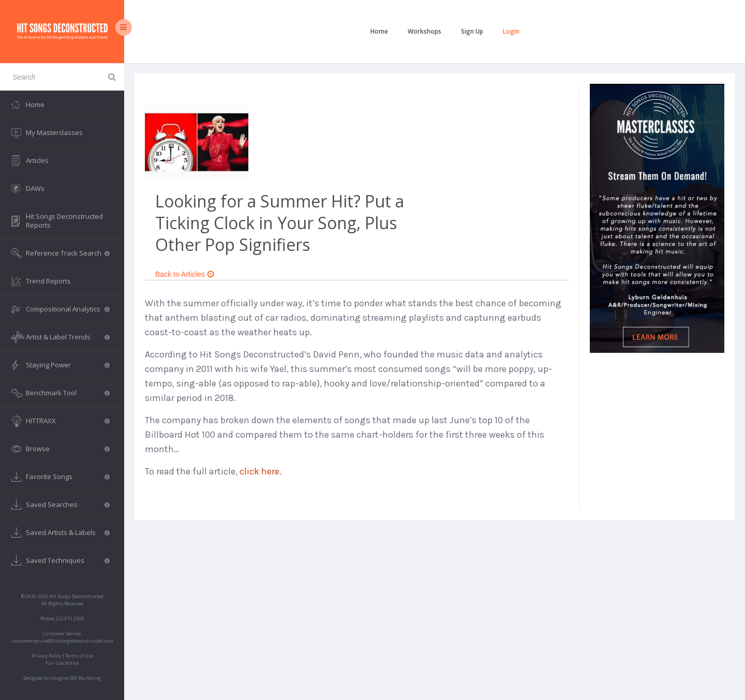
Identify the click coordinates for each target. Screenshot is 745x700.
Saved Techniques (68, 560)
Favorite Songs (68, 476)
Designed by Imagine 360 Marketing (62, 678)
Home (379, 31)
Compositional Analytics (68, 309)
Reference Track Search (68, 253)
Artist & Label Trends (68, 337)
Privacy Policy (47, 656)
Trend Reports (48, 281)
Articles (37, 160)
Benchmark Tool (68, 393)
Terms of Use (79, 656)
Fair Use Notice (62, 663)
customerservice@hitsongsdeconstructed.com (62, 641)
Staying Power (68, 365)
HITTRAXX (68, 421)
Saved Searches (68, 504)
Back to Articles (185, 274)
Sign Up (472, 31)
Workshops (424, 31)
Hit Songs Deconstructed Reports (64, 221)
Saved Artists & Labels (68, 532)
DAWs (35, 188)
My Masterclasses (54, 132)
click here (259, 471)
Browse (68, 449)
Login (511, 31)
